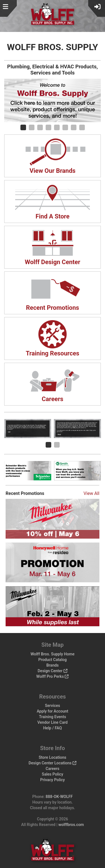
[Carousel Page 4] (48, 127)
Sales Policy (52, 774)
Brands (52, 665)
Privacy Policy (52, 780)
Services (53, 706)
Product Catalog (53, 660)
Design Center (52, 671)
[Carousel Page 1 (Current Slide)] (23, 127)
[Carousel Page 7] (74, 127)
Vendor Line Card (53, 722)
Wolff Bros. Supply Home (53, 654)
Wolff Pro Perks (53, 676)
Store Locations (53, 757)
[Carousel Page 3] (40, 127)
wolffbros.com (71, 825)
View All (91, 493)
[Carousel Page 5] (57, 127)
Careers (53, 769)
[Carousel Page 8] (82, 127)
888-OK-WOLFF (59, 797)
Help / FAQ (53, 728)
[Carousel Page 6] (65, 127)
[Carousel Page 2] (32, 127)
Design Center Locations (53, 763)
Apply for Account (53, 711)
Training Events (53, 717)
